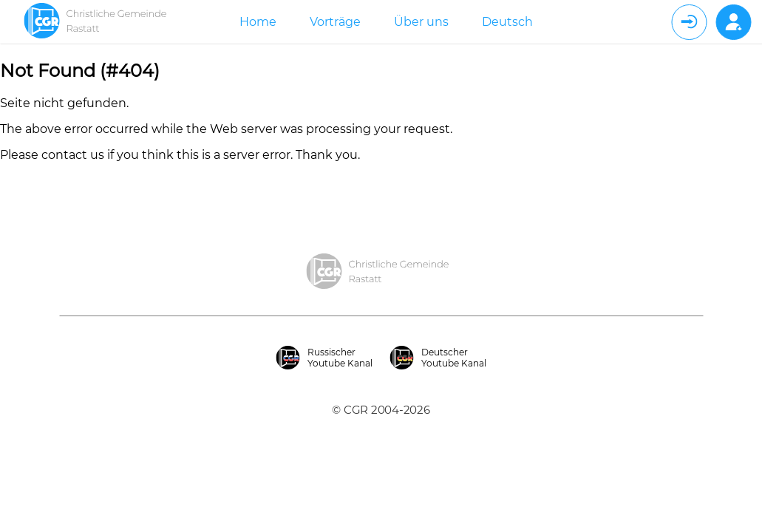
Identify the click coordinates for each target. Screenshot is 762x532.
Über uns (421, 22)
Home (258, 22)
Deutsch (507, 22)
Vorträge (335, 22)
